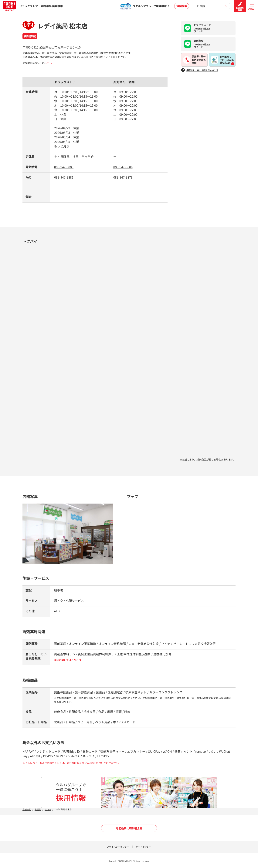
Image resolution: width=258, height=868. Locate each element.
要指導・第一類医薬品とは (200, 70)
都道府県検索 (240, 6)
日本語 (212, 6)
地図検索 (182, 6)
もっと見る (62, 146)
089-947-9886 (123, 167)
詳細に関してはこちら (68, 660)
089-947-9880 (64, 167)
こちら (48, 63)
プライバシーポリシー (118, 847)
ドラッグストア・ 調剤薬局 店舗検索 (33, 6)
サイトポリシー (144, 847)
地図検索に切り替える (129, 828)
